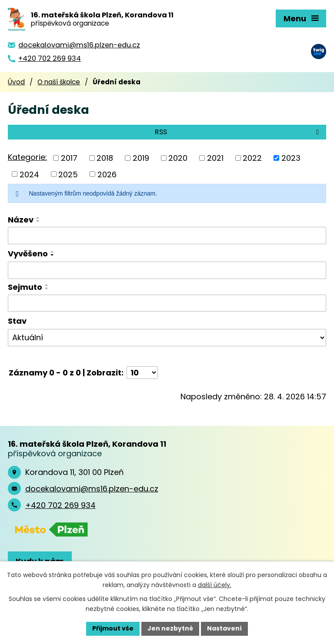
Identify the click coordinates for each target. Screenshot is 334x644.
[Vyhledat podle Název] (167, 236)
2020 (178, 158)
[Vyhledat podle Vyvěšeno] (167, 270)
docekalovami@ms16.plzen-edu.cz (92, 489)
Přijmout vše (113, 628)
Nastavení (224, 628)
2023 (291, 158)
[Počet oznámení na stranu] (142, 373)
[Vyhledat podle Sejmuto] (167, 303)
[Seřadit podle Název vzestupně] (38, 218)
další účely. (215, 585)
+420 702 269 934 (60, 505)
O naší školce (59, 82)
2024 (29, 174)
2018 (105, 158)
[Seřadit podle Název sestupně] (38, 221)
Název (21, 220)
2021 (215, 158)
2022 (252, 158)
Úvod (16, 82)
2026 (107, 174)
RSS (238, 132)
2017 (69, 158)
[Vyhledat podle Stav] (167, 338)
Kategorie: (27, 157)
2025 (68, 174)
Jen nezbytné (170, 628)
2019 (141, 158)
